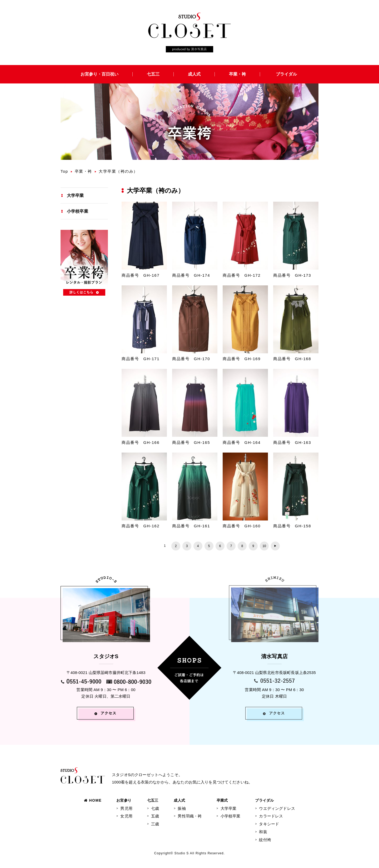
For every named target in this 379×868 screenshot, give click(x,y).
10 (264, 546)
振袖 (182, 808)
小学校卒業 (78, 211)
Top (64, 171)
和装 (263, 832)
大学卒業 (75, 195)
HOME (93, 800)
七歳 (155, 808)
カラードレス (271, 816)
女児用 (126, 816)
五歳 (155, 816)
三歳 (155, 824)
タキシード (269, 824)
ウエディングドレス (277, 808)
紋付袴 (265, 840)
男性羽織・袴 (190, 816)
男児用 (126, 808)
